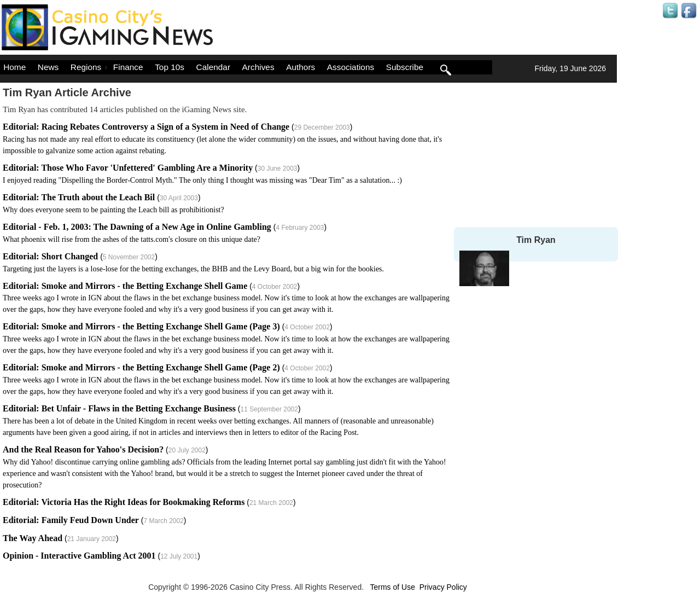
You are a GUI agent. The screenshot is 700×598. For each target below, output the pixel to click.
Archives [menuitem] (258, 67)
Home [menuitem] (14, 67)
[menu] (246, 67)
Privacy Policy (443, 587)
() (222, 139)
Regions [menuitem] (90, 67)
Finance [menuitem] (128, 67)
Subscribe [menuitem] (405, 67)
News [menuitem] (48, 67)
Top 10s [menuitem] (170, 67)
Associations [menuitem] (351, 67)
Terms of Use (392, 587)
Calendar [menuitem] (213, 67)
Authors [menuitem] (301, 67)
